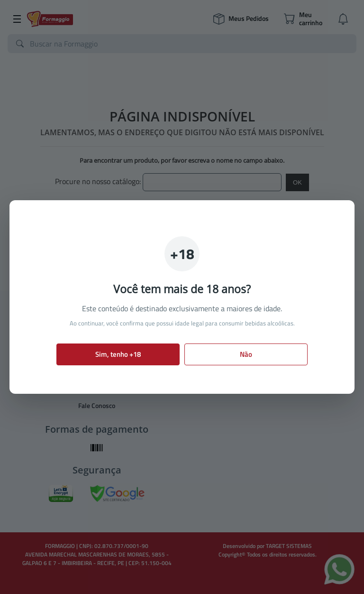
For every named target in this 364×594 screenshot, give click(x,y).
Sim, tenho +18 (118, 354)
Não (246, 354)
